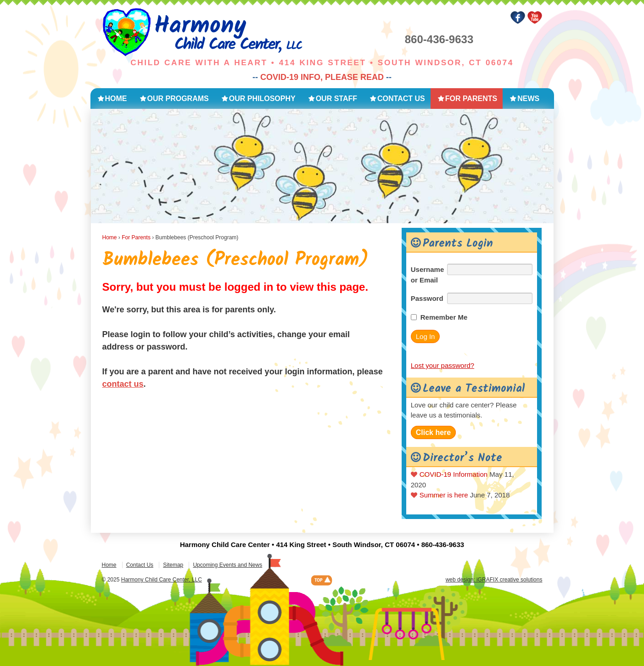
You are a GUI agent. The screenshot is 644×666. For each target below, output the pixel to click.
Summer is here (444, 495)
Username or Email (428, 275)
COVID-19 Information (454, 474)
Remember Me (444, 317)
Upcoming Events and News (227, 565)
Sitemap (173, 565)
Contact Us (401, 99)
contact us (123, 384)
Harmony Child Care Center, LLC (162, 580)
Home (116, 99)
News (528, 99)
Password (427, 298)
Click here (433, 432)
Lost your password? (442, 365)
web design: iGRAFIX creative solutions (494, 580)
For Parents (471, 99)
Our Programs (178, 99)
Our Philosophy (262, 99)
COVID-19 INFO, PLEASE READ (322, 77)
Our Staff (336, 99)
